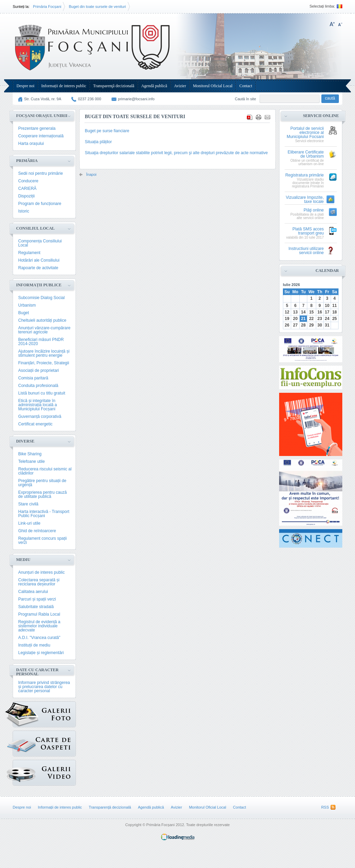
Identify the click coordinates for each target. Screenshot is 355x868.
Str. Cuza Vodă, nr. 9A (43, 99)
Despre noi (25, 86)
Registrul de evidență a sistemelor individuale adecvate (39, 626)
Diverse (25, 441)
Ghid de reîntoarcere (37, 531)
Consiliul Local (35, 228)
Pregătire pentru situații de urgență (42, 483)
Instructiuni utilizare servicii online (306, 251)
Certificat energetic (35, 424)
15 (311, 312)
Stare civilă (28, 504)
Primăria (27, 161)
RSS (325, 807)
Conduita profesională (38, 386)
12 (287, 312)
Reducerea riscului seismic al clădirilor (45, 471)
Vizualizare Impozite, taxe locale (305, 200)
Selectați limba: (322, 6)
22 (311, 319)
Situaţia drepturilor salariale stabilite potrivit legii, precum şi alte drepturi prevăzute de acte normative (176, 153)
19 (287, 319)
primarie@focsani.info (136, 99)
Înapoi (91, 175)
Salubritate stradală (36, 607)
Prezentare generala (37, 128)
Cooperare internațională (41, 136)
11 (335, 306)
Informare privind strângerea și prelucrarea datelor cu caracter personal (44, 687)
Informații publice (39, 285)
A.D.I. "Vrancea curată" (39, 638)
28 (303, 325)
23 (319, 319)
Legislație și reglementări (41, 653)
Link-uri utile (29, 523)
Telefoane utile (31, 461)
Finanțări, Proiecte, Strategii (44, 363)
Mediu (23, 560)
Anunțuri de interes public (41, 572)
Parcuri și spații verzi (37, 599)
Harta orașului (31, 144)
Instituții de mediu (34, 645)
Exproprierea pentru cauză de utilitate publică (42, 494)
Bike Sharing (30, 454)
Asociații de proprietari (39, 370)
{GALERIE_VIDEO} (24, 771)
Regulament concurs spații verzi (42, 540)
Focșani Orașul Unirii (42, 116)
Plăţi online (314, 210)
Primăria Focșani (47, 7)
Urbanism (27, 305)
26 (287, 325)
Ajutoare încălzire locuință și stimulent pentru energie (44, 353)
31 (327, 325)
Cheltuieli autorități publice (42, 320)
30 (319, 325)
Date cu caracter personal (37, 672)
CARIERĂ (27, 189)
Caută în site (245, 99)
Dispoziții (26, 196)
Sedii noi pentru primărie (41, 173)
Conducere (28, 181)
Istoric (24, 211)
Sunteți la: (21, 7)
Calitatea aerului (33, 592)
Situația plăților (98, 142)
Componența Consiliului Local (40, 243)
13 (295, 312)
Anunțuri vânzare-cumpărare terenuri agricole (44, 330)
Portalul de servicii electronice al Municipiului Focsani (305, 133)
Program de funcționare (40, 204)
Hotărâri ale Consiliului (39, 260)
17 (327, 312)
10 (327, 306)
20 (295, 319)
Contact (246, 86)
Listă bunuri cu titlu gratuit (42, 393)
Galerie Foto (26, 714)
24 (327, 319)
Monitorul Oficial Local (213, 86)
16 (319, 312)
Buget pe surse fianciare (107, 131)
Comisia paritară (33, 378)
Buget (24, 313)
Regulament (29, 253)
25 (335, 319)
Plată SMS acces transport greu (308, 231)
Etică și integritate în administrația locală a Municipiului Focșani (38, 405)
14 (303, 312)
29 (311, 325)
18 (335, 312)
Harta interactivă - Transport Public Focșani (44, 514)
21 (303, 319)
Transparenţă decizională (114, 86)
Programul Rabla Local (39, 614)
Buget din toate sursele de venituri (97, 7)
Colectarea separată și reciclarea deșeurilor (39, 582)
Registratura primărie (305, 175)
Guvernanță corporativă (40, 416)
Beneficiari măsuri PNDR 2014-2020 (41, 342)
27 (295, 325)
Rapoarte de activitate (38, 268)
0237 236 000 (89, 99)
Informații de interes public (64, 86)
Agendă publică (154, 86)
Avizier (180, 86)
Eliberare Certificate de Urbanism (306, 154)
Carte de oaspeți (24, 742)
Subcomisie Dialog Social (41, 298)
